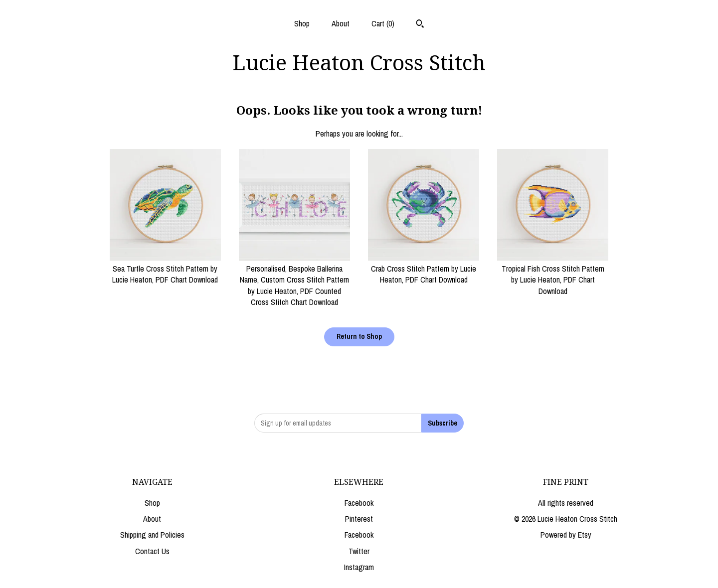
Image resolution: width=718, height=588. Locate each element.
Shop (302, 23)
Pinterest (359, 519)
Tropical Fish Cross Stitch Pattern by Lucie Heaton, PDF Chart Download (553, 274)
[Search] (420, 25)
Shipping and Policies (152, 535)
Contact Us (152, 551)
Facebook (359, 503)
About (341, 23)
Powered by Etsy (566, 535)
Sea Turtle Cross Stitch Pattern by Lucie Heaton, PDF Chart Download (165, 269)
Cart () (383, 23)
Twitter (359, 551)
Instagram (359, 567)
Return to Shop (359, 336)
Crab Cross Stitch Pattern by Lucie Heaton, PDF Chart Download (424, 269)
